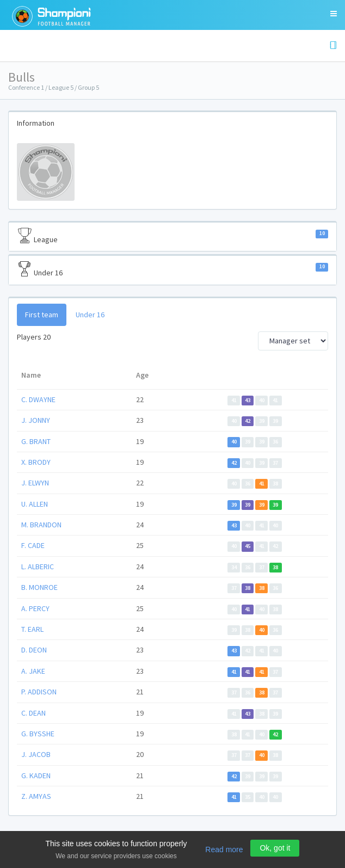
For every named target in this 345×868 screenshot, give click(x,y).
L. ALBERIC (38, 567)
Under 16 (172, 269)
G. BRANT (36, 441)
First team (42, 315)
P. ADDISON (39, 692)
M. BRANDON (41, 525)
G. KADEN (36, 775)
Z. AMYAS (36, 796)
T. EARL (32, 629)
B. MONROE (39, 587)
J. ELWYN (35, 483)
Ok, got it (275, 848)
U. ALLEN (35, 504)
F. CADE (33, 545)
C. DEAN (33, 713)
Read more (224, 849)
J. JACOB (36, 754)
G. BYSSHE (38, 734)
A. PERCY (35, 608)
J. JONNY (36, 420)
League (172, 236)
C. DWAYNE (38, 399)
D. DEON (34, 650)
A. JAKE (33, 671)
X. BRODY (36, 462)
